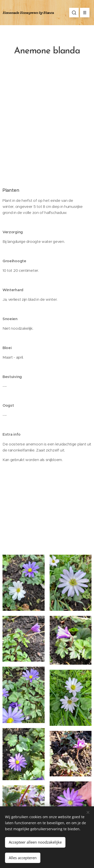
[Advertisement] (47, 125)
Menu (83, 13)
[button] (74, 13)
